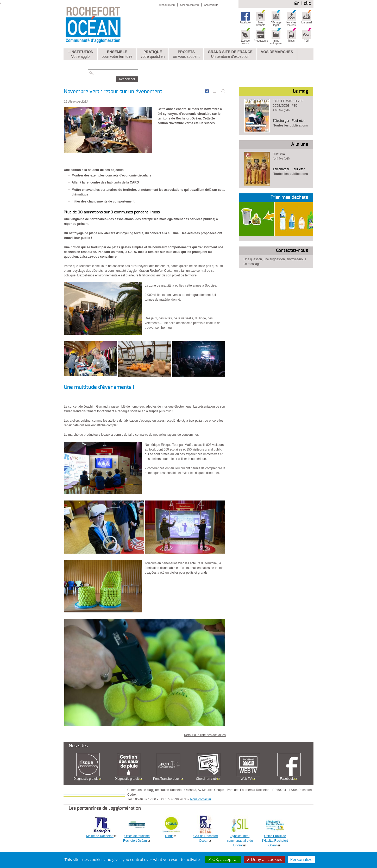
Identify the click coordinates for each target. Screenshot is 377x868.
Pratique (153, 54)
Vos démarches (277, 52)
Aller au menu (167, 5)
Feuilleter (298, 121)
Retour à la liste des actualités (205, 735)
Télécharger (281, 121)
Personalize (301, 859)
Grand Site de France (230, 54)
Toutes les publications (291, 125)
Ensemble (117, 54)
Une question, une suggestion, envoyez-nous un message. (275, 262)
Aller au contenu (189, 5)
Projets (186, 54)
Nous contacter (201, 799)
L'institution (80, 54)
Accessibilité (211, 5)
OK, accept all (223, 859)
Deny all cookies (264, 859)
